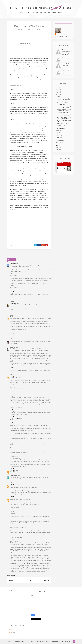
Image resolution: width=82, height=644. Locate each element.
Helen (11, 498)
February (60, 141)
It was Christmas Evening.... (63, 98)
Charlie (12, 317)
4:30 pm (12, 374)
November (60, 125)
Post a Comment (11, 576)
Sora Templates (54, 641)
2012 (57, 93)
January (59, 142)
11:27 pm (12, 474)
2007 (57, 149)
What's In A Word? (66, 57)
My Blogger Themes (65, 641)
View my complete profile (61, 36)
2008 (57, 147)
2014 (57, 89)
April (59, 137)
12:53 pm (12, 291)
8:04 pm (12, 574)
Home (29, 580)
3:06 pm (12, 338)
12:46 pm (12, 417)
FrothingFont (13, 376)
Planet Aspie (13, 263)
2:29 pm (12, 315)
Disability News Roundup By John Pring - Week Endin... (64, 100)
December (60, 96)
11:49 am (12, 469)
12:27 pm (12, 286)
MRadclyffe (13, 347)
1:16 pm (12, 302)
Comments (12, 632)
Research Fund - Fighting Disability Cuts (63, 103)
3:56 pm (12, 367)
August (59, 130)
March (59, 139)
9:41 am (12, 409)
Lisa (11, 340)
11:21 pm (12, 455)
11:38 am (12, 274)
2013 (57, 91)
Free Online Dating (14, 418)
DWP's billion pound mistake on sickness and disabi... (64, 118)
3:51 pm (12, 346)
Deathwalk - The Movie (63, 112)
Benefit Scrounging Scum (21, 641)
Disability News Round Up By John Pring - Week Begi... (64, 107)
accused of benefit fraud (27, 124)
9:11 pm (12, 394)
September (60, 129)
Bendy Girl (12, 591)
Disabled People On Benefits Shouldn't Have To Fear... (64, 110)
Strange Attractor (14, 484)
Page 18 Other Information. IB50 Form (66, 72)
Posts (10, 630)
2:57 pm (12, 540)
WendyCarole (13, 303)
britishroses (13, 470)
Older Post (47, 580)
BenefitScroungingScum (62, 34)
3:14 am (12, 422)
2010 (57, 144)
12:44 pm (12, 496)
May (59, 136)
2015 (57, 88)
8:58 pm (12, 483)
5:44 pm (12, 510)
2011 (57, 94)
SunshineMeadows (14, 476)
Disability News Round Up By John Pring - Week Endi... (64, 115)
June (59, 134)
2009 (57, 146)
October (60, 127)
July (58, 132)
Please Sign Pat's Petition (63, 123)
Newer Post (12, 580)
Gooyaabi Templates (40, 641)
